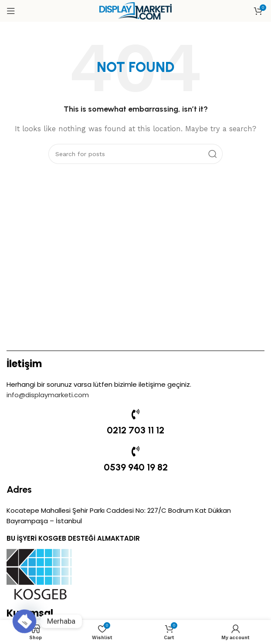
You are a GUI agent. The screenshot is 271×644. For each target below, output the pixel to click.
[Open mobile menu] (11, 11)
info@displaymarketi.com (48, 395)
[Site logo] (135, 10)
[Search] (135, 154)
